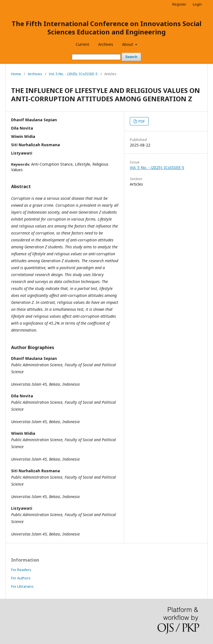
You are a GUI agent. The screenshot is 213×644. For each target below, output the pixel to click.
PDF (141, 121)
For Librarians (22, 586)
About (128, 44)
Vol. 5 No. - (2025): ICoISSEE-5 (73, 74)
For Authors (21, 578)
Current (83, 44)
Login (197, 4)
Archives (106, 44)
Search (131, 57)
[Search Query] (96, 57)
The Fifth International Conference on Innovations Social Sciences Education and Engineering (106, 28)
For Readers (21, 570)
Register (179, 4)
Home (16, 74)
